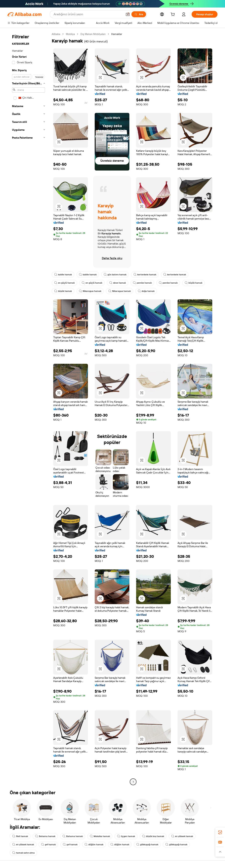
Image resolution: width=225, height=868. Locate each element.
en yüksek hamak (182, 836)
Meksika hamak (100, 836)
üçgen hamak (126, 836)
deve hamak (118, 283)
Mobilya (70, 34)
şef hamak (48, 845)
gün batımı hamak (115, 275)
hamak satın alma (23, 853)
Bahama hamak (45, 836)
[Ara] (139, 14)
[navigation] (28, 408)
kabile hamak (63, 275)
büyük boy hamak (153, 836)
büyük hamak (193, 283)
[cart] (173, 15)
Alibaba (56, 34)
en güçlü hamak (64, 283)
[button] (128, 14)
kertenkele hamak (145, 275)
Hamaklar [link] (117, 34)
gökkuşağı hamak (147, 845)
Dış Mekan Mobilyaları (93, 34)
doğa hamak (146, 291)
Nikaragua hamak (90, 291)
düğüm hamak (94, 845)
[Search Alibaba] (88, 14)
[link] (220, 832)
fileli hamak (20, 836)
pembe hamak (142, 283)
